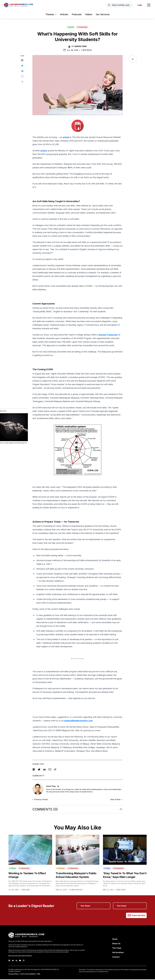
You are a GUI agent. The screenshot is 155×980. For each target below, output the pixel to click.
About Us (116, 944)
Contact (116, 958)
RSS (39, 975)
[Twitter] (13, 961)
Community (82, 28)
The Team (117, 949)
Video (107, 869)
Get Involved (118, 953)
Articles (64, 15)
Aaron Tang (81, 47)
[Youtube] (20, 961)
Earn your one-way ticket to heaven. (20, 956)
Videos (89, 15)
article (66, 138)
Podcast (61, 869)
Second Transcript (108, 335)
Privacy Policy (13, 975)
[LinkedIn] (16, 961)
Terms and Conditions (28, 975)
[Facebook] (9, 961)
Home (115, 940)
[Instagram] (24, 961)
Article (71, 28)
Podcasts (77, 15)
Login (139, 5)
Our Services (103, 15)
